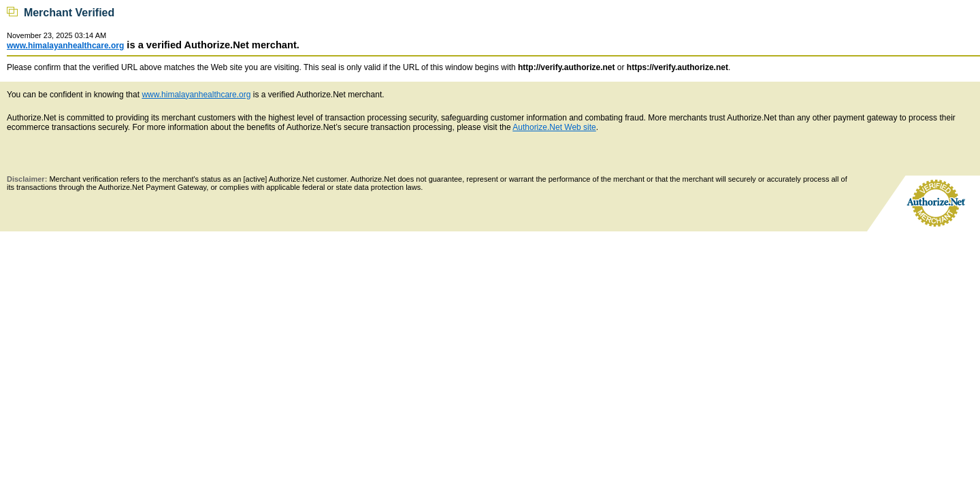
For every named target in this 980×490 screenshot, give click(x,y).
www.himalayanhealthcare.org (65, 46)
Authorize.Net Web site (554, 127)
